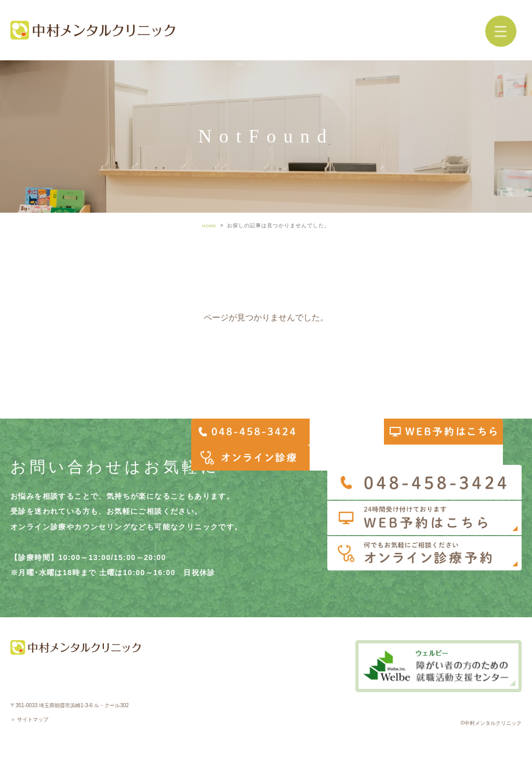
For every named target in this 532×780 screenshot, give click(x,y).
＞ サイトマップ (29, 719)
